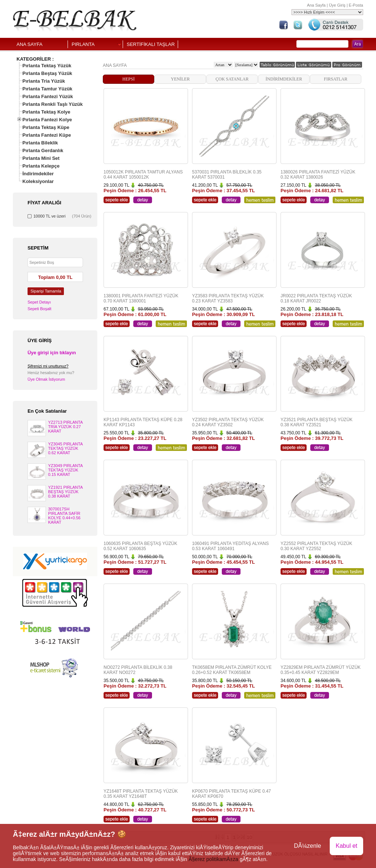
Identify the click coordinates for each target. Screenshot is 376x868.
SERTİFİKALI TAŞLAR (151, 44)
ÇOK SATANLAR (232, 79)
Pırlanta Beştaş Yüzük (47, 73)
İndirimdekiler (38, 174)
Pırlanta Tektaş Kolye (46, 112)
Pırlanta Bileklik (40, 143)
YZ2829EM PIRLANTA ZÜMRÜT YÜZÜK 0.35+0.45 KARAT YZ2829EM (321, 670)
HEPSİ (128, 79)
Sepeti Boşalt (39, 309)
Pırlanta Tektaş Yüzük (47, 66)
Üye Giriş (337, 5)
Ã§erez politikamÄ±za (213, 859)
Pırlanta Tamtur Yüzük (47, 89)
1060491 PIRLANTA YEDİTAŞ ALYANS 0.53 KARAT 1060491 (230, 546)
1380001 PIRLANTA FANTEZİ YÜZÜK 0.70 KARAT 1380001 (141, 298)
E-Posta (356, 5)
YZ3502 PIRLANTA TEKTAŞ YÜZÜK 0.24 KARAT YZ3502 (228, 422)
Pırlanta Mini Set (41, 158)
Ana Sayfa (316, 5)
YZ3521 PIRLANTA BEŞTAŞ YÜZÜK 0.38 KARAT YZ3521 (317, 422)
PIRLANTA (83, 44)
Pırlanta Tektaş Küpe (46, 127)
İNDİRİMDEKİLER (284, 79)
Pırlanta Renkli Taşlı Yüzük (53, 104)
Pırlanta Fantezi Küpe (47, 135)
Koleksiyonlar (38, 181)
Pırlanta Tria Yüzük (44, 81)
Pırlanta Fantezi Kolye (47, 120)
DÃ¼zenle (307, 846)
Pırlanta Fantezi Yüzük (48, 96)
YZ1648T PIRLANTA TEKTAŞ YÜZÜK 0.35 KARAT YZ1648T (141, 794)
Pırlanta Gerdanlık (43, 150)
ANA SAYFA (30, 44)
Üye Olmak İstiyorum (46, 379)
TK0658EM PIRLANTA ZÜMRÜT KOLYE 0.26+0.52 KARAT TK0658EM (232, 670)
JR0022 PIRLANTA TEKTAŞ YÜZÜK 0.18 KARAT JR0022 (316, 298)
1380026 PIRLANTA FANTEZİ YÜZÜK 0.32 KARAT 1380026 (318, 175)
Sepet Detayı (39, 302)
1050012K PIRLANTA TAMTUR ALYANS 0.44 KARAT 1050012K (143, 175)
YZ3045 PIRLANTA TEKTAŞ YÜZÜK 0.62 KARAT (65, 448)
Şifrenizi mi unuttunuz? (48, 366)
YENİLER (180, 79)
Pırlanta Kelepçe (41, 166)
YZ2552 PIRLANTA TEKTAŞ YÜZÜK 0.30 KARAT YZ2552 (316, 546)
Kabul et (346, 846)
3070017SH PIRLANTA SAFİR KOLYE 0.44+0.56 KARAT (64, 516)
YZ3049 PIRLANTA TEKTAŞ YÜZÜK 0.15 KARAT (65, 470)
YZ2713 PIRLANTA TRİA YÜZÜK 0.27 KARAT (65, 427)
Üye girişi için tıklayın (52, 353)
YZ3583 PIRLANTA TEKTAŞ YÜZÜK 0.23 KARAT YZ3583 (228, 298)
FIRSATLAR (336, 79)
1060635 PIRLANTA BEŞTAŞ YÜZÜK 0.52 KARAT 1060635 (140, 546)
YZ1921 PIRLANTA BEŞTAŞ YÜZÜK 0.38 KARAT (65, 492)
